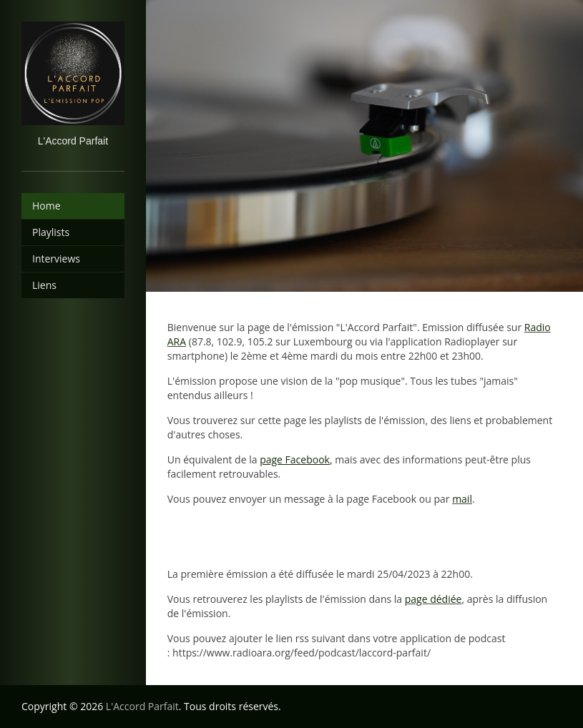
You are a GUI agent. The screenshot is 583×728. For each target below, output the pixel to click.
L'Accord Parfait (142, 706)
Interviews (56, 259)
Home (46, 206)
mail (462, 499)
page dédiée (433, 599)
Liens (44, 285)
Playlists (51, 232)
